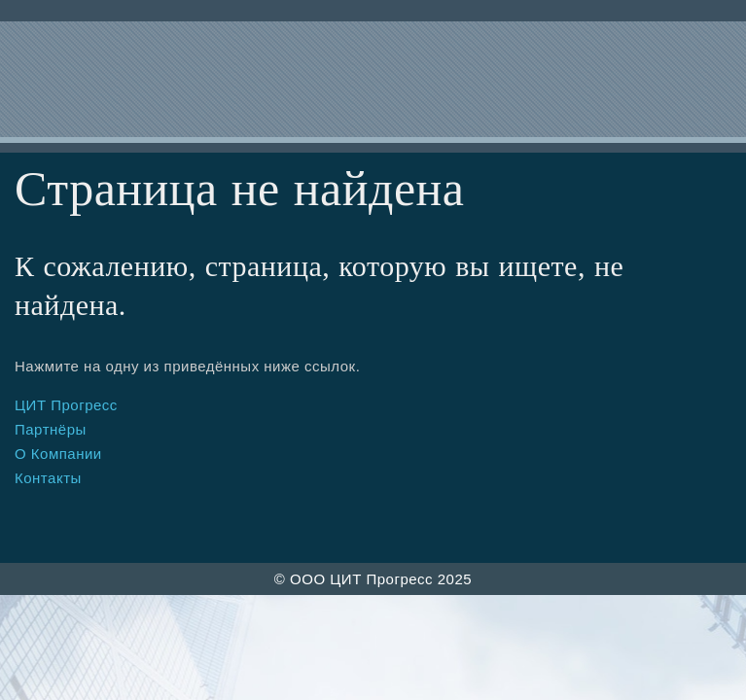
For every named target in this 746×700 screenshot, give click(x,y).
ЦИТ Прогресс (66, 405)
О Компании (58, 454)
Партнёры (51, 429)
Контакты (48, 478)
